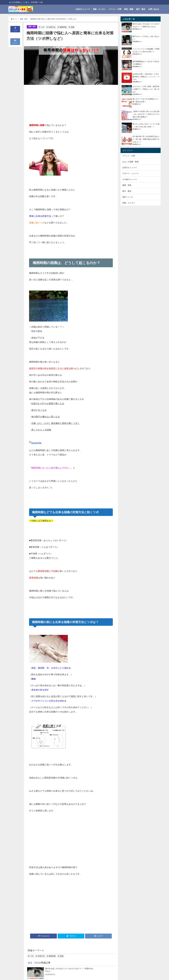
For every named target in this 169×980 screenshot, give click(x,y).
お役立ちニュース (83, 9)
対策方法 (53, 27)
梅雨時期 (64, 27)
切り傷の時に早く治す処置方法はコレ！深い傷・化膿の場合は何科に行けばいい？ (146, 139)
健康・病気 (33, 27)
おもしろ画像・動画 (130, 162)
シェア (15, 29)
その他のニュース (130, 179)
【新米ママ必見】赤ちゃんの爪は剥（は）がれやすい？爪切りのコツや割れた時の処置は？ (146, 114)
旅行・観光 (141, 9)
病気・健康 (129, 9)
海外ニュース (128, 197)
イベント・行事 (115, 9)
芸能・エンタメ (99, 9)
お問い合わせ (154, 9)
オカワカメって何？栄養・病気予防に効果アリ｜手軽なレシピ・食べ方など (146, 89)
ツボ (44, 27)
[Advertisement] (50, 104)
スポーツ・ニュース (130, 173)
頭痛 (74, 27)
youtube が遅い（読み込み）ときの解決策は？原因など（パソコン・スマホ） (146, 77)
